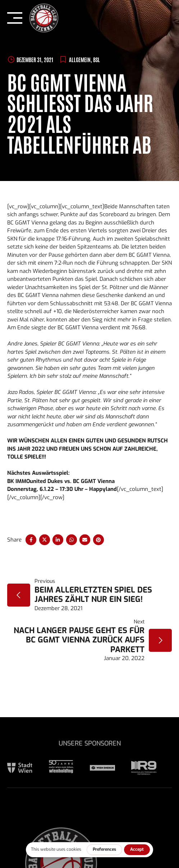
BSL (97, 59)
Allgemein (80, 59)
